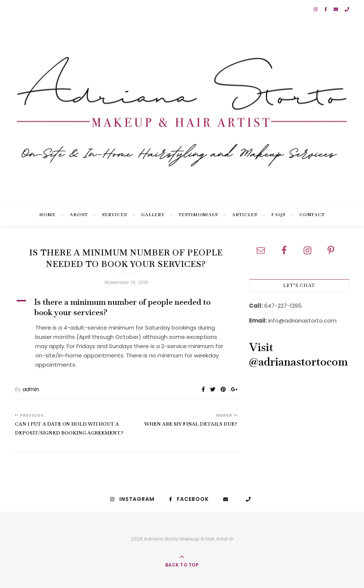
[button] (126, 307)
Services (115, 215)
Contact (312, 215)
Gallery (153, 215)
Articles (245, 215)
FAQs (278, 215)
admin (31, 389)
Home (47, 215)
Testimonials (198, 215)
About (79, 215)
